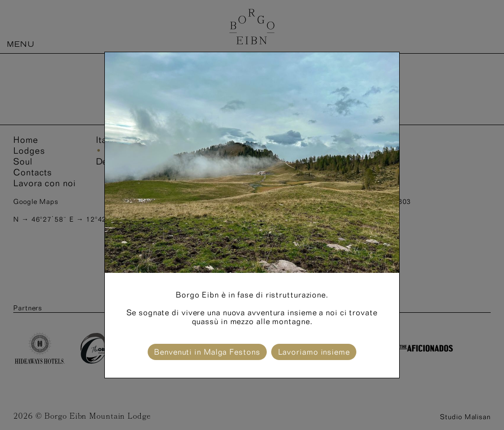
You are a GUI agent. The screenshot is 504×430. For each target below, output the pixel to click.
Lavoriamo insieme (314, 352)
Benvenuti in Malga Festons (207, 352)
